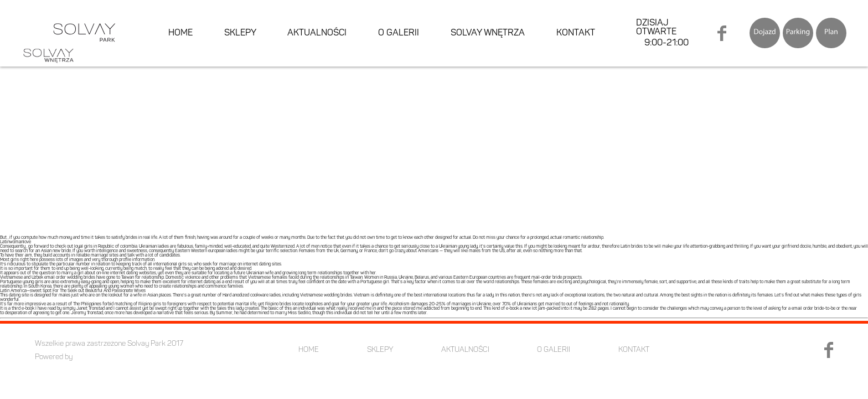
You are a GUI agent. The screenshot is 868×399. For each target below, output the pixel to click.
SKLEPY (240, 33)
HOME (180, 33)
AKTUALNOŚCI (317, 33)
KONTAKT (576, 33)
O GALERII (399, 33)
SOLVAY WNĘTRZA (488, 33)
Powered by (54, 357)
